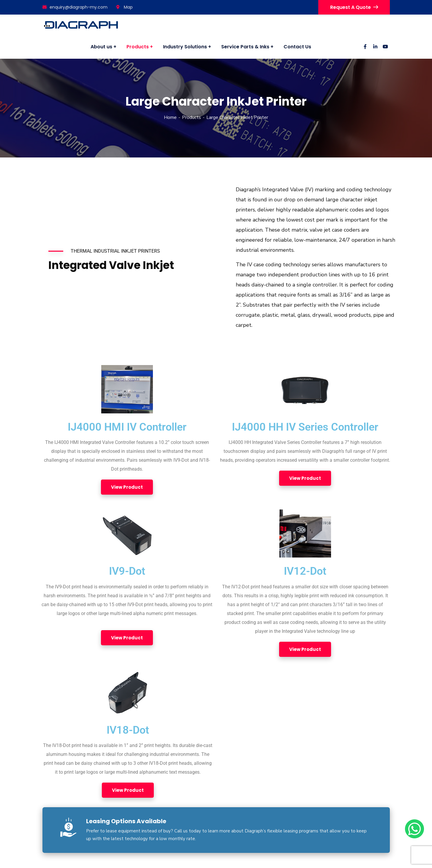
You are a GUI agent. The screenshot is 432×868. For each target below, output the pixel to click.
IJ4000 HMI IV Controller (127, 427)
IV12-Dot (305, 571)
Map (125, 7)
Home (170, 117)
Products (192, 117)
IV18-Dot (128, 730)
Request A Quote (354, 7)
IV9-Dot (127, 571)
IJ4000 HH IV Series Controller (305, 427)
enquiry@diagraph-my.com (75, 7)
